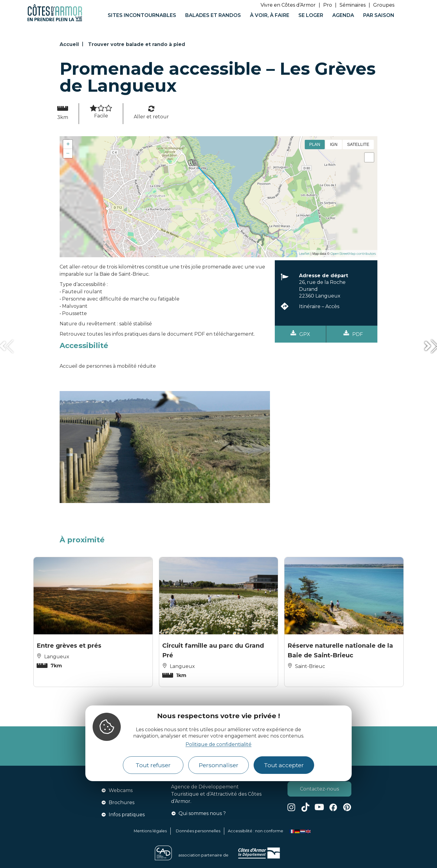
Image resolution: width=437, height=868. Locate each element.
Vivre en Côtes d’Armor (288, 5)
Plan (315, 144)
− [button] (68, 153)
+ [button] (68, 144)
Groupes (384, 5)
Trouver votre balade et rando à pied (137, 44)
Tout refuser (153, 765)
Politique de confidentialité (218, 744)
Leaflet (304, 254)
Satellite (358, 144)
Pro (328, 5)
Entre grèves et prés (69, 646)
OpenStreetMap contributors (353, 254)
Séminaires (353, 5)
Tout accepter (284, 765)
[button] (6, 347)
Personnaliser (219, 765)
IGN (334, 144)
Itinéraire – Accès (319, 306)
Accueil (69, 44)
